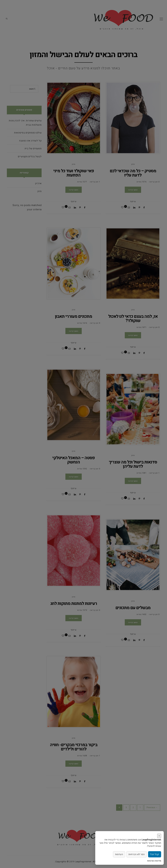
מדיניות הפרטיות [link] (154, 861)
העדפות (119, 854)
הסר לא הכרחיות (137, 854)
